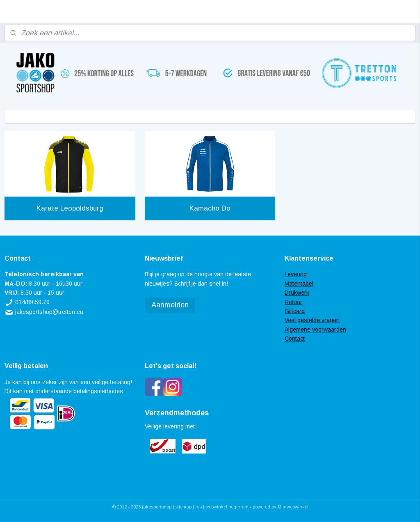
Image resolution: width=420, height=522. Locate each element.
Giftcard (295, 311)
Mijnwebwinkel (293, 507)
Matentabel (299, 284)
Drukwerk (297, 293)
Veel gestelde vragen (312, 320)
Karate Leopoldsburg (70, 208)
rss (199, 507)
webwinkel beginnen (227, 507)
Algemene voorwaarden (315, 330)
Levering (296, 274)
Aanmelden (170, 305)
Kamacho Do (210, 208)
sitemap (183, 507)
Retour (293, 302)
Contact (295, 339)
